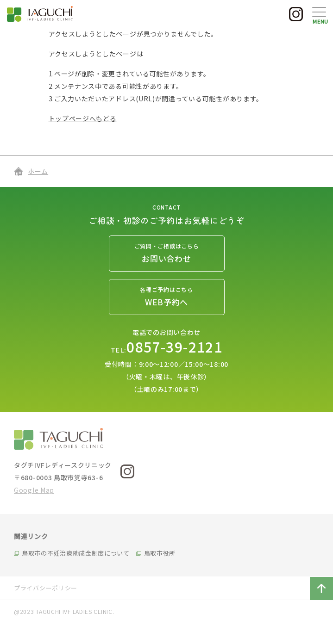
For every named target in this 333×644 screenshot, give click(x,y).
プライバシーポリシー (46, 588)
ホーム (38, 171)
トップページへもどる (83, 118)
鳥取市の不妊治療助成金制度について (76, 553)
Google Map (34, 490)
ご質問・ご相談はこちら (167, 254)
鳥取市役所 (160, 553)
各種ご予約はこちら (167, 298)
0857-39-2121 (174, 347)
